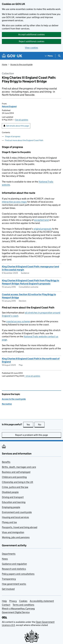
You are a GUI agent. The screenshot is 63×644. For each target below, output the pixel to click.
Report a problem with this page (31, 435)
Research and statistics (14, 569)
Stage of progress (13, 136)
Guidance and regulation (14, 564)
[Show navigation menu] (49, 56)
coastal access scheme (18, 321)
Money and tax (9, 522)
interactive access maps (14, 202)
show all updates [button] (32, 376)
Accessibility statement (42, 601)
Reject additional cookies (32, 41)
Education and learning (14, 502)
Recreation (7, 404)
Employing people (11, 507)
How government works (14, 584)
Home (4, 64)
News (5, 559)
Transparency (9, 579)
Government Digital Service (16, 612)
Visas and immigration (13, 532)
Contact (6, 605)
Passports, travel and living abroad (20, 527)
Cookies (23, 601)
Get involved (8, 589)
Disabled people (10, 492)
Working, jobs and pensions (16, 537)
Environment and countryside (17, 512)
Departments (9, 554)
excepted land (41, 220)
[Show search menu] (59, 56)
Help (4, 601)
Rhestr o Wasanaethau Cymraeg (18, 609)
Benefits (6, 462)
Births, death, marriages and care (19, 467)
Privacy (13, 601)
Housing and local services (15, 517)
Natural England (9, 106)
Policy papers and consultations (18, 574)
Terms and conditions (23, 605)
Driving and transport (13, 497)
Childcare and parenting (14, 477)
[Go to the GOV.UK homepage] (12, 56)
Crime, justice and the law (15, 487)
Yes (30, 424)
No (41, 424)
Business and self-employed (16, 472)
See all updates (22, 120)
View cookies (31, 48)
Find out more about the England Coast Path (24, 140)
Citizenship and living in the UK (17, 482)
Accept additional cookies (31, 34)
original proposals (43, 229)
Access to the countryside (21, 64)
